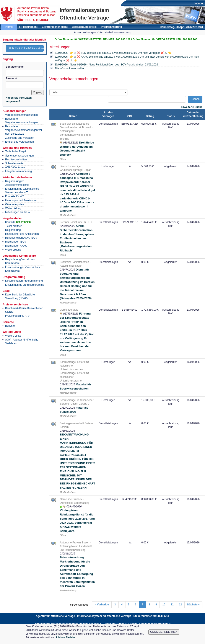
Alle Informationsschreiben (70, 68)
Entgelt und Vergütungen (20, 142)
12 (180, 605)
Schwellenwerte (14, 163)
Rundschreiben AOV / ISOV (21, 238)
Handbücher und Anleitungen (22, 234)
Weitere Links (13, 336)
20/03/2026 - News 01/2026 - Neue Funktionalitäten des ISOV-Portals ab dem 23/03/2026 (106, 65)
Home (9, 27)
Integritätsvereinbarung (19, 171)
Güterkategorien (15, 204)
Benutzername (15, 67)
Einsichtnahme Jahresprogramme (25, 285)
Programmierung (111, 27)
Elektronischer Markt (55, 27)
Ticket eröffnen (14, 226)
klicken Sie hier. (66, 637)
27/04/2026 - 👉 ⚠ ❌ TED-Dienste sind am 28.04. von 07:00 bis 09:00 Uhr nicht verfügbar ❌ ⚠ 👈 (113, 53)
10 (164, 605)
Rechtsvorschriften (16, 160)
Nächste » (193, 605)
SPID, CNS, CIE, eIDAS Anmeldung (26, 48)
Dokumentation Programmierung (24, 281)
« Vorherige (102, 605)
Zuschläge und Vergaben (20, 138)
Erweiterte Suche (192, 107)
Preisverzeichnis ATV (17, 316)
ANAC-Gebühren (15, 167)
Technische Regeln (16, 152)
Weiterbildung (13, 208)
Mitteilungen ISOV (16, 242)
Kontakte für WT (15, 196)
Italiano (198, 3)
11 (172, 605)
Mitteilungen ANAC (16, 246)
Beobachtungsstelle (84, 27)
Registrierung (13, 230)
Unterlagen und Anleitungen (21, 201)
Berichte (10, 326)
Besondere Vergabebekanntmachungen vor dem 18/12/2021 (24, 130)
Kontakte (18, 222)
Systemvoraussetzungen (19, 156)
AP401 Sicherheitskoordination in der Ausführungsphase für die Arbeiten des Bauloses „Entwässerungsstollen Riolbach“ (77, 238)
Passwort (11, 78)
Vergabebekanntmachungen (21, 115)
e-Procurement (28, 27)
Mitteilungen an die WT (19, 212)
